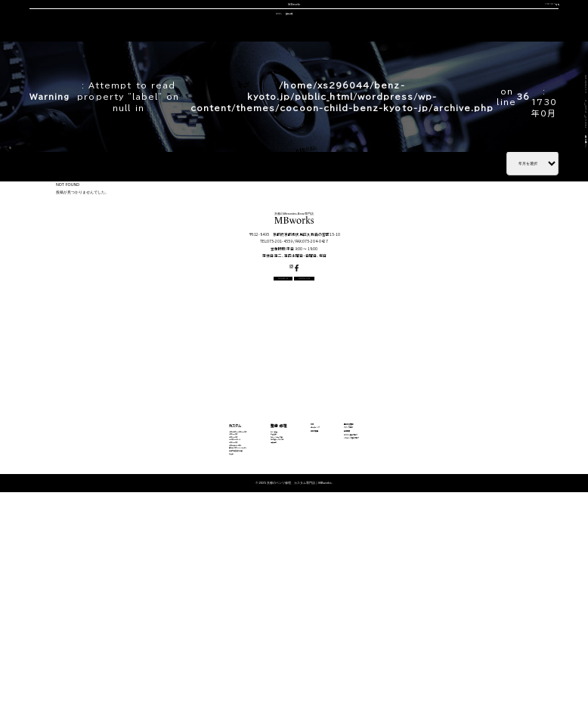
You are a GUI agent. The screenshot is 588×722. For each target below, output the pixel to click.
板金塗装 (253, 588)
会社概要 (381, 54)
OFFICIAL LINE (529, 17)
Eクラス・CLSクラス (136, 598)
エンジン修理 (258, 576)
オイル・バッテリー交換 (267, 598)
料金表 (122, 666)
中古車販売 (292, 54)
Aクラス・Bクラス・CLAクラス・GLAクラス (159, 576)
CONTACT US (463, 17)
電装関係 (253, 621)
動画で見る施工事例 (135, 654)
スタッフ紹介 (337, 54)
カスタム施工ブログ (442, 606)
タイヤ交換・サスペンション (272, 610)
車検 (209, 54)
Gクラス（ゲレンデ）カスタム (144, 632)
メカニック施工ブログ (444, 619)
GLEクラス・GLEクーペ (139, 610)
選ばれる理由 (94, 54)
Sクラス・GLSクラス (136, 621)
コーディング (246, 54)
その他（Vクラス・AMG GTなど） (149, 643)
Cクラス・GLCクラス (136, 588)
